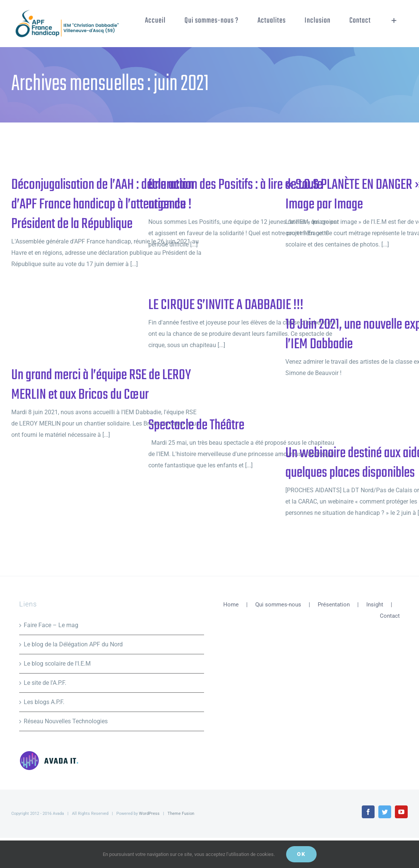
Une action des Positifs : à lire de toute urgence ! (235, 195)
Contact (390, 616)
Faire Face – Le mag (51, 625)
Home (231, 605)
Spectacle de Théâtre (196, 426)
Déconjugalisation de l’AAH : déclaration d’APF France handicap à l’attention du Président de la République (102, 205)
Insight (375, 605)
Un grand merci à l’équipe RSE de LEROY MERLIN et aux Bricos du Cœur (101, 385)
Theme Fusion (181, 814)
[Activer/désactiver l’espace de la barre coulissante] (394, 21)
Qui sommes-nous (278, 605)
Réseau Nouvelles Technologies (66, 721)
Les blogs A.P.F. (44, 702)
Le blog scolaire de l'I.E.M (57, 664)
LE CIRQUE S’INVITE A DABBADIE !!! (226, 305)
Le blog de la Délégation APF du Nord (73, 644)
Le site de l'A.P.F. (45, 683)
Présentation (334, 605)
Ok (301, 854)
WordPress (149, 814)
